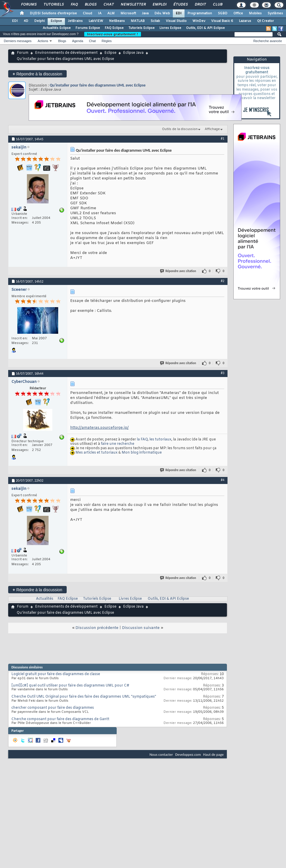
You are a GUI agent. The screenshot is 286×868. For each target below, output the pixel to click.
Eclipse (56, 21)
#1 (223, 139)
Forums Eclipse (88, 28)
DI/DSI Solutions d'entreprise (53, 13)
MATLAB (138, 21)
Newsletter (133, 5)
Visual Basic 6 (222, 21)
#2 (223, 281)
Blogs (90, 5)
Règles (107, 41)
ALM (111, 13)
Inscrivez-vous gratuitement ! (113, 34)
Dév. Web (162, 13)
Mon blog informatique (142, 453)
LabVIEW (96, 21)
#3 (223, 373)
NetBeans (117, 21)
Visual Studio (176, 21)
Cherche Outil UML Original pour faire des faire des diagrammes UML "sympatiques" (84, 697)
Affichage (212, 129)
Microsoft (128, 13)
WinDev (199, 21)
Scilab (155, 21)
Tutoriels (53, 5)
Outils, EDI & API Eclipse (205, 28)
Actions (43, 41)
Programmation (200, 13)
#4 (223, 480)
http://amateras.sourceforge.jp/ (99, 428)
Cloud (87, 13)
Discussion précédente (97, 628)
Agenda (77, 41)
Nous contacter (161, 754)
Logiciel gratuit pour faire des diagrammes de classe (56, 674)
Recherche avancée (268, 41)
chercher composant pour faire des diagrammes (53, 708)
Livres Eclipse (170, 28)
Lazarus (245, 21)
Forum (23, 53)
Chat (108, 5)
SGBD (223, 13)
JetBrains (75, 21)
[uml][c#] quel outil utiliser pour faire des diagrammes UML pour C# (70, 686)
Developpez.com (188, 754)
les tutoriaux (160, 440)
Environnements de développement (66, 53)
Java (145, 13)
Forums (29, 5)
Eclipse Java (133, 53)
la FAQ (142, 440)
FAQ (74, 5)
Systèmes (275, 13)
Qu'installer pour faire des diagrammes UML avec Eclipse (98, 85)
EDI (179, 13)
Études (180, 5)
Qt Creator (266, 21)
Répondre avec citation (178, 271)
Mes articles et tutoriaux (97, 453)
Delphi (39, 21)
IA (100, 13)
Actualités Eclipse (57, 28)
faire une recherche (118, 444)
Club (217, 5)
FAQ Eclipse (114, 28)
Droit (200, 5)
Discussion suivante (141, 628)
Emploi (159, 5)
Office (238, 13)
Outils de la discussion (180, 129)
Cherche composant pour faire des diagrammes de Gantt (60, 719)
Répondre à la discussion (37, 74)
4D (26, 21)
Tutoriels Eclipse (142, 28)
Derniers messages (18, 41)
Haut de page (213, 754)
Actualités (45, 599)
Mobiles (255, 13)
